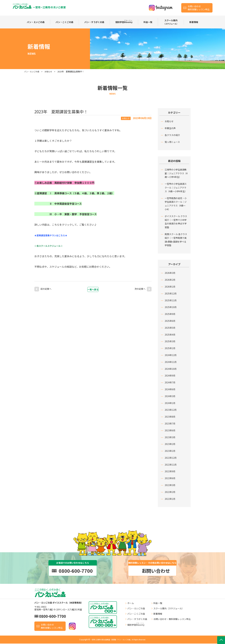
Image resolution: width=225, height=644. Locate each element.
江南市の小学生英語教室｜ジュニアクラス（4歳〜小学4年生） (176, 173)
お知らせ (169, 121)
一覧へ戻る (95, 288)
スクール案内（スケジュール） (169, 609)
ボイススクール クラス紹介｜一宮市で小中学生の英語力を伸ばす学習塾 (176, 222)
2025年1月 (170, 348)
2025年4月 (170, 335)
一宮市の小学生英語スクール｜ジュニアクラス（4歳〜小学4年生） (176, 188)
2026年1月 (170, 287)
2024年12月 (171, 355)
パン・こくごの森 (64, 22)
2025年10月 (171, 307)
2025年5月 (170, 328)
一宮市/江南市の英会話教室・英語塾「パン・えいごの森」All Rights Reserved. (118, 640)
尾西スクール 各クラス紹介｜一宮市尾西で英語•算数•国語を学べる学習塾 (176, 240)
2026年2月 (170, 280)
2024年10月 (171, 369)
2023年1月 (170, 451)
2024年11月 (171, 362)
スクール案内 (171, 22)
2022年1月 (170, 499)
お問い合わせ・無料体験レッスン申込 (172, 619)
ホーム (131, 604)
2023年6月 (170, 430)
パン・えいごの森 (36, 22)
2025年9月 (170, 314)
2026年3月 (170, 273)
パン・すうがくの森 (94, 22)
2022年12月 (171, 458)
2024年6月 (170, 389)
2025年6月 (170, 321)
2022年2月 (170, 492)
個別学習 (124, 22)
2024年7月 (170, 382)
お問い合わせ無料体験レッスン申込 (199, 8)
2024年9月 (170, 376)
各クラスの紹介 (172, 135)
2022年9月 (170, 471)
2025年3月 (170, 341)
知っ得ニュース (172, 142)
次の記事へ (140, 288)
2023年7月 (170, 423)
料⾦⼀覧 (148, 22)
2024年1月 (170, 403)
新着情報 (194, 22)
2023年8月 (170, 417)
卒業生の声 (170, 128)
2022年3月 (170, 485)
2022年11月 (171, 465)
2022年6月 (170, 478)
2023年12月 (171, 410)
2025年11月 (171, 300)
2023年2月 (170, 444)
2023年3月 (170, 437)
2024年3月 (170, 396)
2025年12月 (171, 293)
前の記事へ (46, 288)
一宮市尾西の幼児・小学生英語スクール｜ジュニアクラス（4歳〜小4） (176, 204)
